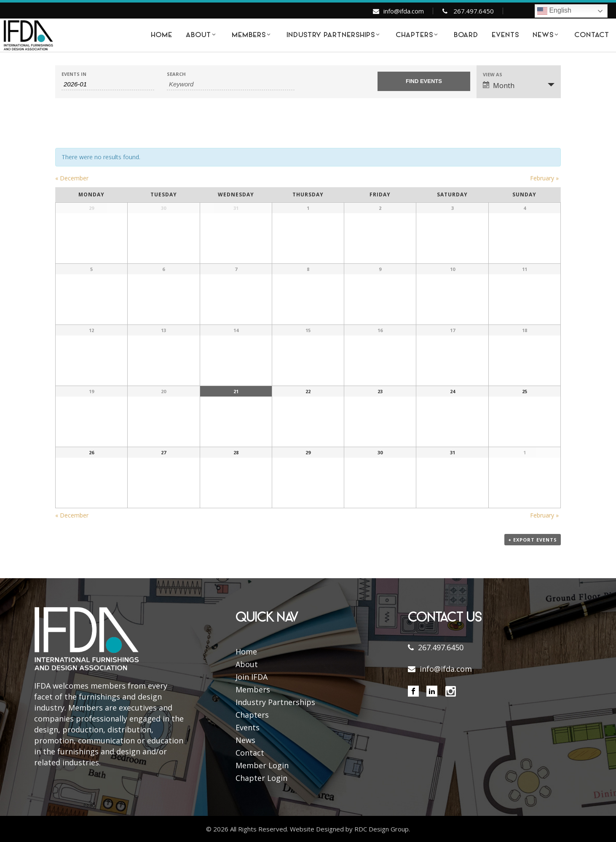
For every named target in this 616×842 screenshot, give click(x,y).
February (544, 178)
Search (176, 74)
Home (246, 652)
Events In (74, 74)
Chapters (252, 715)
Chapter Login (261, 778)
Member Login (262, 765)
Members (253, 689)
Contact (250, 753)
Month (499, 86)
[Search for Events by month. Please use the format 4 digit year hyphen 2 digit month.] (108, 84)
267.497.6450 (474, 11)
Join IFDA (252, 677)
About (247, 664)
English (554, 11)
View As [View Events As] (493, 74)
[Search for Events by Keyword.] (231, 84)
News (245, 740)
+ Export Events (533, 540)
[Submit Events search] (424, 81)
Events (248, 727)
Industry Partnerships (275, 702)
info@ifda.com (404, 11)
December (72, 178)
